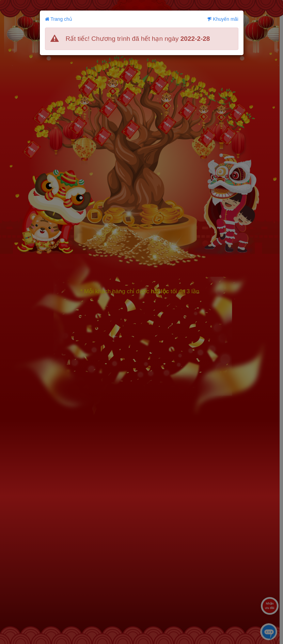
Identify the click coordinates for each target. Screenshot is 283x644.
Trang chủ (59, 19)
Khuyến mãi (223, 19)
